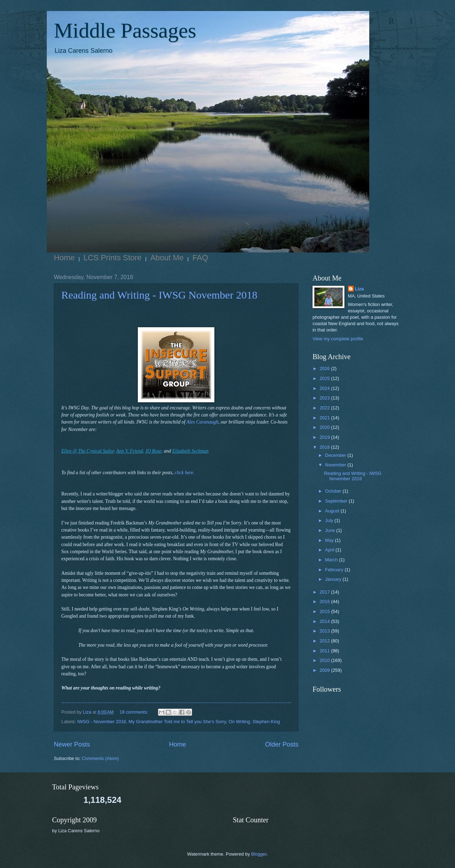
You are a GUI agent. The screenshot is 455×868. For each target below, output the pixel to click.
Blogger (259, 854)
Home (64, 258)
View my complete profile (338, 339)
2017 (325, 592)
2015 (325, 611)
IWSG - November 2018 (102, 722)
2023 (325, 398)
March (332, 560)
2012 (325, 641)
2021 (325, 418)
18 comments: (134, 712)
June (331, 530)
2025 (325, 378)
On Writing (239, 722)
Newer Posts (72, 744)
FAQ (200, 258)
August (333, 511)
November (336, 465)
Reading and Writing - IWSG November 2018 (159, 295)
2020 (325, 427)
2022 (325, 408)
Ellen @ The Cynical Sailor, (88, 451)
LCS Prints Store (113, 258)
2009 (325, 670)
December (336, 455)
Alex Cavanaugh (202, 422)
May (330, 540)
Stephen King (266, 722)
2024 (325, 388)
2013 (325, 631)
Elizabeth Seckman (190, 451)
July (330, 520)
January (334, 579)
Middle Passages (125, 30)
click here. (185, 473)
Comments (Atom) (100, 758)
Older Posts (282, 744)
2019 (325, 437)
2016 (325, 602)
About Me (167, 258)
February (335, 570)
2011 (325, 651)
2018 (325, 447)
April (330, 550)
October (334, 491)
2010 (325, 660)
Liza (359, 289)
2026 (325, 368)
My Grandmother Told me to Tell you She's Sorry (177, 722)
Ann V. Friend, (130, 451)
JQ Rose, (154, 451)
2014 (325, 621)
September (337, 501)
